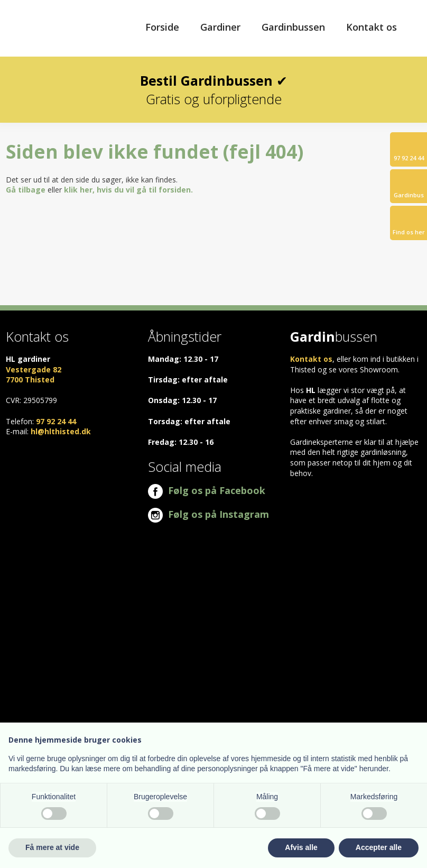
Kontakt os (372, 27)
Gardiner (220, 27)
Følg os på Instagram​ (208, 514)
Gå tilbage (26, 190)
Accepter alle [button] (379, 847)
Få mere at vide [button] (52, 847)
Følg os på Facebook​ (207, 490)
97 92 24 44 (56, 421)
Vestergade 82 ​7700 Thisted (34, 375)
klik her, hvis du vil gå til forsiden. (128, 190)
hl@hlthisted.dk (61, 431)
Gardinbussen (293, 27)
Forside (162, 27)
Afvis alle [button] (301, 847)
